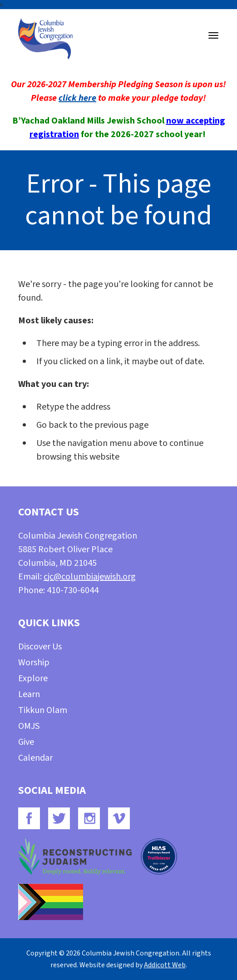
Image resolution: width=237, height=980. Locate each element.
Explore (33, 678)
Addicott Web (165, 965)
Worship (34, 663)
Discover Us (40, 647)
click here (77, 98)
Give (26, 742)
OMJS (29, 726)
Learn (29, 694)
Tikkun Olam (43, 710)
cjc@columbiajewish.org (90, 577)
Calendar (35, 758)
